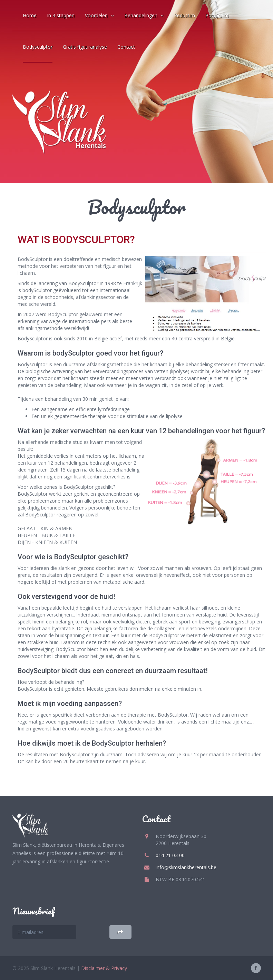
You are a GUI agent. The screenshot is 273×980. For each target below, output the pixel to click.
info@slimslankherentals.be (186, 867)
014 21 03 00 (170, 855)
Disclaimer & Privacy (104, 968)
